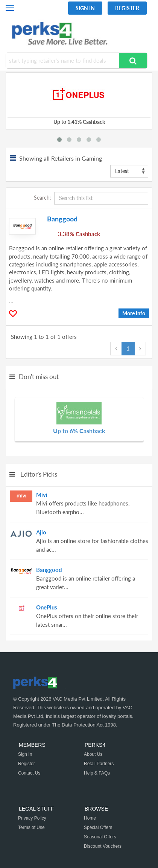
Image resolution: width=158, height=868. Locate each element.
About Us (93, 754)
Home (90, 818)
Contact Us (29, 773)
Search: (91, 198)
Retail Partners (99, 764)
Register (127, 8)
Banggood (62, 219)
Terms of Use (31, 827)
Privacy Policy (32, 818)
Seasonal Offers (100, 837)
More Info (134, 313)
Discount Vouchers (103, 846)
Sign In (85, 8)
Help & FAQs (97, 773)
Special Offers (98, 827)
